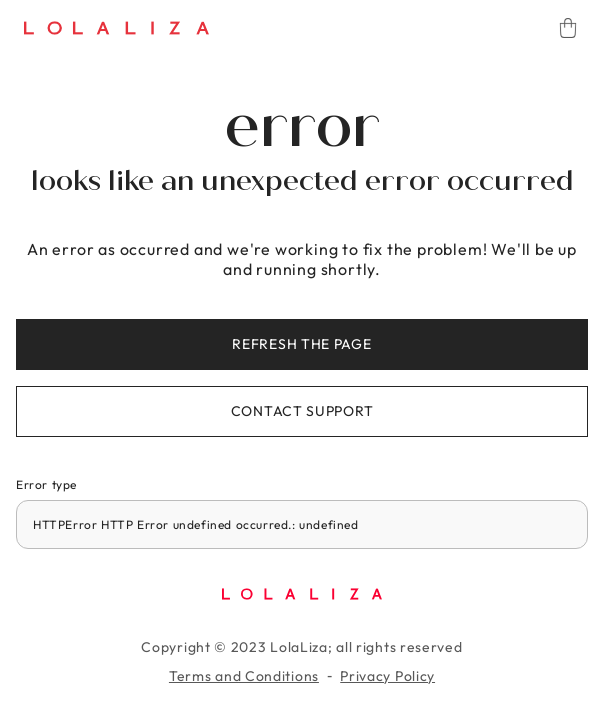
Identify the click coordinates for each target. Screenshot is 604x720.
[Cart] (568, 28)
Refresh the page (301, 344)
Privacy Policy (387, 676)
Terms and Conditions (244, 676)
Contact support (302, 411)
